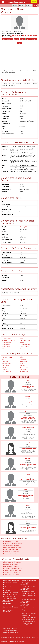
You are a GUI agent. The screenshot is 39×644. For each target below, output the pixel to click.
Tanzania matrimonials (10, 37)
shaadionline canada (9, 340)
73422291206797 (7, 346)
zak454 (22, 357)
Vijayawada (23, 527)
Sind (26, 433)
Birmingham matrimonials (25, 602)
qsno (21, 338)
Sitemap (27, 638)
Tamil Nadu (32, 464)
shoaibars (23, 359)
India (34, 449)
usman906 (23, 361)
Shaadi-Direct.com (17, 2)
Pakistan (31, 433)
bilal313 (4, 369)
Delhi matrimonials (28, 591)
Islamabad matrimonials (11, 581)
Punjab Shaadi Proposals (11, 552)
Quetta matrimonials (10, 594)
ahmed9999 (24, 367)
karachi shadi (6, 344)
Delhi (31, 449)
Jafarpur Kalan (25, 449)
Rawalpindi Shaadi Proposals (12, 568)
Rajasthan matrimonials (29, 596)
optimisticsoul (7, 371)
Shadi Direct (5, 638)
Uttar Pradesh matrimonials (25, 589)
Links (22, 638)
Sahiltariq (28, 412)
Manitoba (30, 495)
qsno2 (22, 342)
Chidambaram (24, 464)
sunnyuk (23, 365)
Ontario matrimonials (10, 629)
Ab (24, 433)
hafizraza (5, 361)
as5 (3, 348)
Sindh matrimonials (10, 598)
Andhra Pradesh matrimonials (26, 624)
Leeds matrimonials (28, 608)
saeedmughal (6, 363)
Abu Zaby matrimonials (29, 622)
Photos (17, 39)
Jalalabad (25, 417)
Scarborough (25, 386)
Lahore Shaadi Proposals (11, 566)
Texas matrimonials (28, 616)
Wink (28, 39)
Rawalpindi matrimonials (6, 590)
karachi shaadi (7, 342)
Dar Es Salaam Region (29, 35)
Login (34, 2)
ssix (21, 348)
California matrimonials (29, 618)
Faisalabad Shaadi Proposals (12, 572)
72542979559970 (25, 346)
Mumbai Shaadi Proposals (12, 542)
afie (3, 359)
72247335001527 (25, 340)
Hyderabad (23, 511)
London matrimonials (28, 599)
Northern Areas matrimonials (7, 611)
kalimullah (23, 369)
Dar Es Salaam (17, 35)
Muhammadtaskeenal (28, 427)
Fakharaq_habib (28, 443)
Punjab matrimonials (28, 594)
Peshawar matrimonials (11, 592)
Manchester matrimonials (25, 605)
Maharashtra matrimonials (25, 583)
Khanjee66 (28, 396)
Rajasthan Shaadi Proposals (12, 554)
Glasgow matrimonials (29, 610)
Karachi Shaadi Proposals (11, 564)
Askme (26, 490)
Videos (22, 39)
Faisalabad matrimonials (11, 596)
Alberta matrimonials (10, 631)
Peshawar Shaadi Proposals (12, 570)
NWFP (28, 480)
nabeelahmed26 (7, 357)
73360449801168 (7, 338)
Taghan (23, 480)
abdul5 (4, 367)
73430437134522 (25, 344)
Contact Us (34, 638)
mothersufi (6, 365)
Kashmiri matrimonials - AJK (10, 608)
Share (19, 43)
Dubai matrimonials (28, 620)
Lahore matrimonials (10, 585)
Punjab (29, 511)
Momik (28, 474)
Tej (28, 381)
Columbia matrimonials (11, 633)
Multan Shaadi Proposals (11, 574)
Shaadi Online (15, 638)
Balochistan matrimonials (6, 604)
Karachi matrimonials (10, 583)
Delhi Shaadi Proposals (11, 550)
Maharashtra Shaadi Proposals (13, 544)
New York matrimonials (29, 613)
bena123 (22, 363)
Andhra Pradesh (31, 527)
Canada (28, 387)
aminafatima (24, 371)
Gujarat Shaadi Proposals (11, 546)
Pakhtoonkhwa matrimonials (7, 601)
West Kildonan (22, 495)
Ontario (32, 386)
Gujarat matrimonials (28, 586)
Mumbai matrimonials (29, 581)
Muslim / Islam (24, 227)
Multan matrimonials (10, 587)
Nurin (28, 522)
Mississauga (25, 402)
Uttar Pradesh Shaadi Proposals (13, 548)
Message (34, 39)
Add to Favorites (8, 39)
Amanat (28, 505)
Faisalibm (28, 459)
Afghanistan (31, 419)
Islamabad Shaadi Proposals (12, 562)
